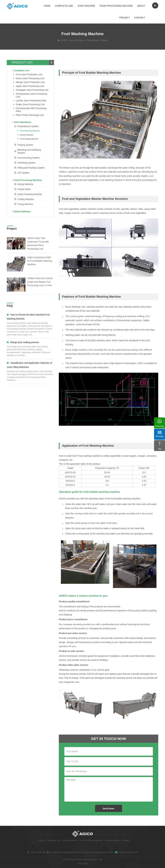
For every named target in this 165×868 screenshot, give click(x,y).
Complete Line (64, 6)
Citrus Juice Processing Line (30, 78)
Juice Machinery (22, 122)
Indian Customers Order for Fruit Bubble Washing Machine (39, 261)
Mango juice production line (30, 82)
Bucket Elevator (27, 135)
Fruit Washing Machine (30, 131)
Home (47, 6)
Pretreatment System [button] (28, 126)
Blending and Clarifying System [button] (29, 151)
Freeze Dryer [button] (24, 189)
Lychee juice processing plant (31, 101)
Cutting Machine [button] (26, 199)
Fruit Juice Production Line (29, 74)
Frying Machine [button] (25, 204)
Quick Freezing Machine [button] (30, 194)
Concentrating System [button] (29, 158)
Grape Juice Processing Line (30, 104)
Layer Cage (82, 863)
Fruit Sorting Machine (29, 139)
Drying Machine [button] (25, 184)
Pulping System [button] (25, 145)
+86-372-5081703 (38, 852)
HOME (63, 40)
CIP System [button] (24, 173)
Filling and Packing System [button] (31, 168)
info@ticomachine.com (129, 852)
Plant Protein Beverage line (30, 115)
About (141, 6)
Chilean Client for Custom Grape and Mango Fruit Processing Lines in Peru (40, 282)
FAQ (10, 306)
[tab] (30, 126)
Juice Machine (86, 6)
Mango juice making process (23, 342)
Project (124, 18)
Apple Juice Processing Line (30, 86)
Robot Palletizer (21, 212)
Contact (140, 18)
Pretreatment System (97, 40)
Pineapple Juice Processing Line (32, 90)
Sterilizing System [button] (27, 163)
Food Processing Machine (116, 6)
